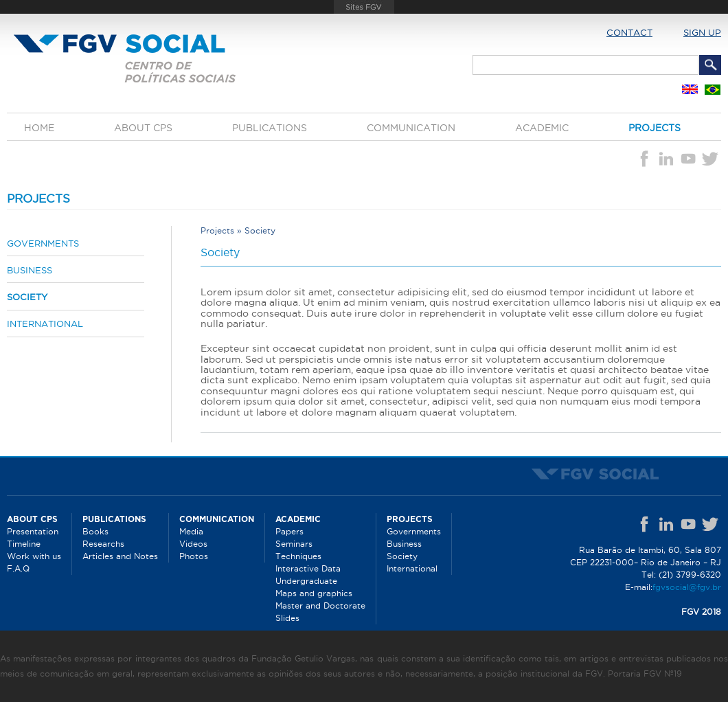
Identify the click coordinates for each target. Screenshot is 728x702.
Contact (629, 32)
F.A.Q (18, 568)
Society (27, 297)
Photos (194, 556)
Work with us (34, 556)
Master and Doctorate (320, 605)
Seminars (294, 544)
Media (191, 531)
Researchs (103, 544)
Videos (193, 544)
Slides (287, 618)
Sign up (702, 32)
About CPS (143, 128)
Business (30, 270)
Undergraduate (306, 581)
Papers (289, 531)
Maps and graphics (314, 593)
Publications (270, 128)
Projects (655, 128)
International (45, 324)
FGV (364, 7)
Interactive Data (308, 568)
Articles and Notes (120, 556)
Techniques (298, 556)
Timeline (24, 544)
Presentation (33, 531)
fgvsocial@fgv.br (687, 587)
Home (39, 128)
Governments (43, 243)
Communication (411, 128)
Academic (542, 128)
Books (95, 531)
